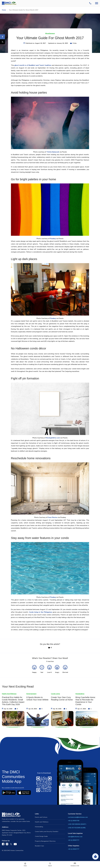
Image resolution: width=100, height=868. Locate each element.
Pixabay (53, 239)
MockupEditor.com (53, 438)
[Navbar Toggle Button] (97, 3)
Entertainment (31, 694)
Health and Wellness (42, 822)
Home (4, 10)
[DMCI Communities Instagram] (7, 844)
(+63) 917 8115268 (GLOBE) (77, 828)
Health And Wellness (9, 694)
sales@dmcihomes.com (75, 837)
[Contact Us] (91, 3)
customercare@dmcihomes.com (78, 817)
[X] (2, 42)
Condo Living (55, 694)
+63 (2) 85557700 (74, 821)
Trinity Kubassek (53, 152)
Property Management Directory (45, 841)
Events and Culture (41, 817)
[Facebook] (2, 37)
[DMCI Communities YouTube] (15, 845)
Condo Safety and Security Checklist (47, 832)
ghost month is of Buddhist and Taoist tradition (33, 65)
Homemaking (80, 694)
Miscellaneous (50, 33)
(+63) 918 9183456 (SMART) (77, 824)
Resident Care (39, 846)
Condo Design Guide (41, 836)
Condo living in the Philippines (41, 612)
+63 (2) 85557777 (74, 840)
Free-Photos (53, 517)
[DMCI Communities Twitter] (11, 845)
